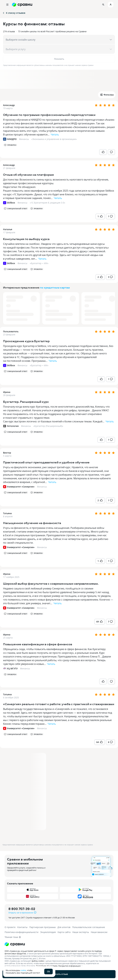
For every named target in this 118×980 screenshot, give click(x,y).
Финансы (24, 139)
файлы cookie (38, 961)
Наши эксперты (81, 932)
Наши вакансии (99, 932)
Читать (55, 135)
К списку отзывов (14, 13)
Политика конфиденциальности (22, 932)
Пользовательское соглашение (89, 927)
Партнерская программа (42, 927)
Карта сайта (64, 932)
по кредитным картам (55, 287)
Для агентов (64, 927)
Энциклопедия (48, 932)
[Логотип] (59, 944)
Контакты (22, 927)
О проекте (10, 927)
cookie (23, 970)
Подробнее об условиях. (47, 966)
